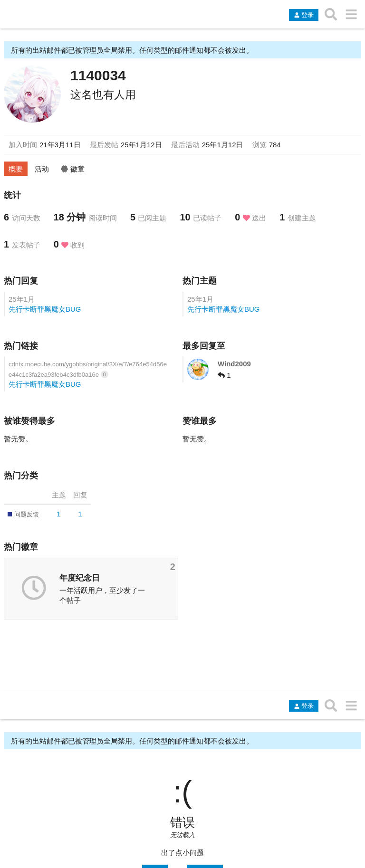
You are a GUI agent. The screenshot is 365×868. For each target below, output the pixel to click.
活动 (42, 169)
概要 (16, 169)
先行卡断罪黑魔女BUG (45, 309)
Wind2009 (234, 364)
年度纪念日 (80, 578)
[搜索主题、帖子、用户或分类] (331, 14)
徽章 (73, 169)
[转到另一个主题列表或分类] (351, 14)
